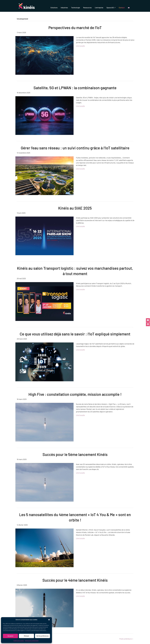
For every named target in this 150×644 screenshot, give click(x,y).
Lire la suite (80, 46)
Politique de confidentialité (32, 641)
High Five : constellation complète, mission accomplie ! (75, 394)
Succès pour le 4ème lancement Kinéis (75, 580)
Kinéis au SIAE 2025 (75, 208)
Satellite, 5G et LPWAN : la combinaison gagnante (75, 88)
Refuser (26, 636)
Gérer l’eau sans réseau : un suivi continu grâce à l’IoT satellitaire (75, 148)
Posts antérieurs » (126, 639)
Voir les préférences (42, 636)
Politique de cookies (19, 641)
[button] (49, 620)
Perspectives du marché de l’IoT (75, 28)
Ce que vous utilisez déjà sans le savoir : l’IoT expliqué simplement (75, 334)
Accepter (10, 636)
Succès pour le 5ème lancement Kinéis (75, 454)
